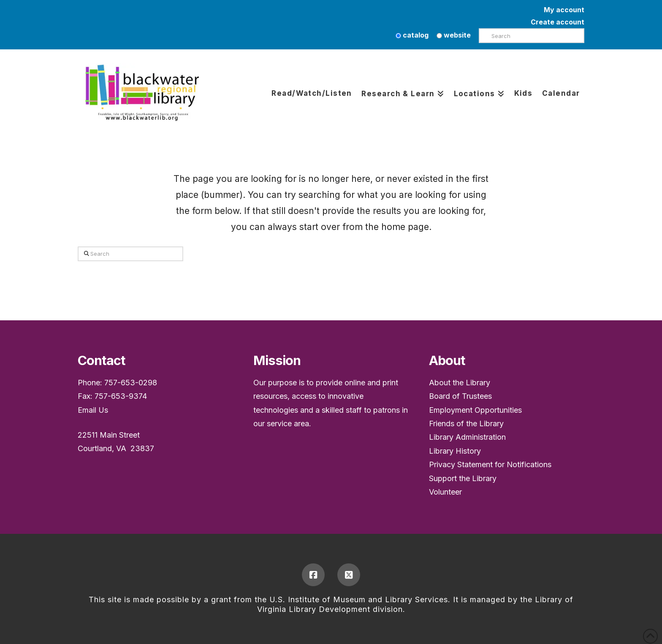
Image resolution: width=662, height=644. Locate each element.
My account (564, 10)
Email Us (93, 410)
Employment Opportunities (475, 410)
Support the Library (463, 478)
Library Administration (467, 437)
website (454, 35)
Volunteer (445, 492)
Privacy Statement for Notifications (490, 464)
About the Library (460, 383)
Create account (558, 22)
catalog (412, 35)
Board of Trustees (460, 396)
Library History (455, 451)
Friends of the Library (466, 423)
